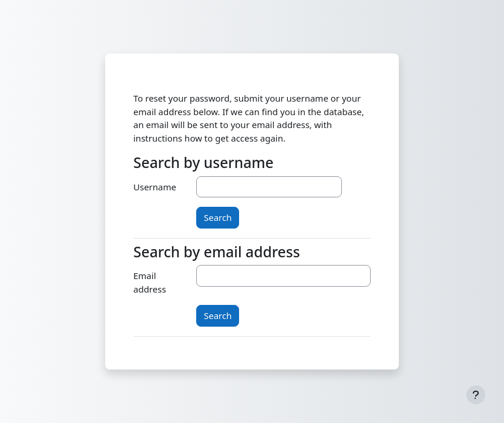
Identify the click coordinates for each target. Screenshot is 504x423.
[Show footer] (476, 395)
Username (155, 187)
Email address (150, 282)
